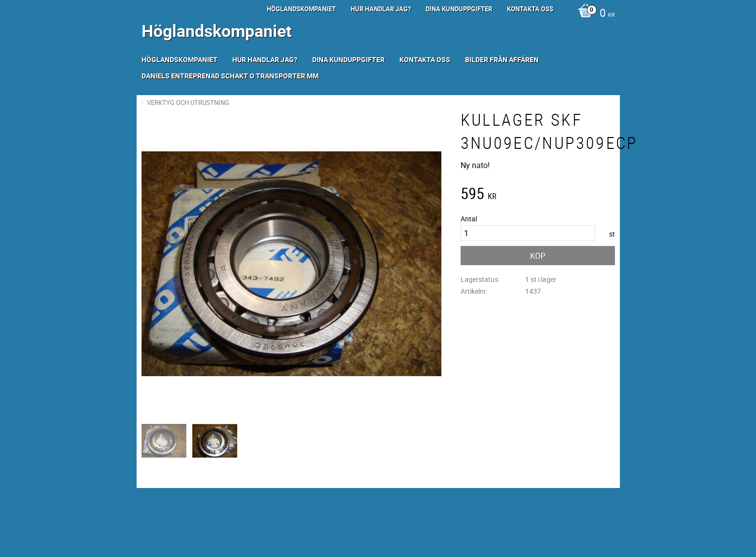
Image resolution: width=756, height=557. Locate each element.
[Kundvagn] (594, 14)
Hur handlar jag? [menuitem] (381, 9)
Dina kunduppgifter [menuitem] (459, 9)
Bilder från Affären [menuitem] (502, 59)
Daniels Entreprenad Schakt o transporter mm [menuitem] (230, 76)
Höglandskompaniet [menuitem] (301, 9)
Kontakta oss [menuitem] (530, 9)
